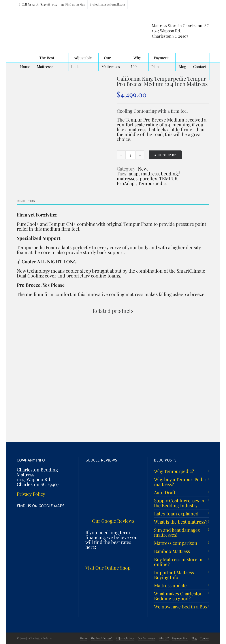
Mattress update (170, 585)
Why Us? (164, 638)
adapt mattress (144, 173)
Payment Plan (180, 638)
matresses (127, 178)
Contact (205, 638)
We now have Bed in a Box (181, 606)
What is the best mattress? (181, 522)
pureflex (148, 178)
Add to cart (165, 155)
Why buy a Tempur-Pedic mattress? (180, 482)
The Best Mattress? (102, 638)
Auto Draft (165, 492)
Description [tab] (26, 201)
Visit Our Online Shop (108, 568)
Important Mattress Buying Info (174, 575)
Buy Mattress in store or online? (179, 562)
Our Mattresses (147, 638)
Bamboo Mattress (172, 551)
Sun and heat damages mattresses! (177, 532)
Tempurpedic (152, 183)
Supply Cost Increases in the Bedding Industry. (179, 503)
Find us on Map (73, 4)
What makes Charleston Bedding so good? (178, 596)
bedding (169, 173)
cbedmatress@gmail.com (107, 4)
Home (84, 638)
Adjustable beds (125, 638)
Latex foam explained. (177, 513)
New (142, 169)
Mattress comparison (176, 543)
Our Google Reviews (113, 521)
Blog (194, 638)
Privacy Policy (31, 494)
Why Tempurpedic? (174, 471)
